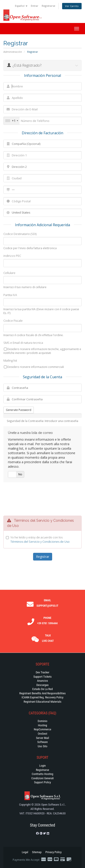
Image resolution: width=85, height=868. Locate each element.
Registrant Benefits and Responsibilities (42, 693)
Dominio (42, 721)
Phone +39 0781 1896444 (47, 621)
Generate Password (19, 410)
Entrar (35, 6)
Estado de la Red (43, 689)
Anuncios (43, 681)
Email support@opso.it (47, 603)
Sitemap (37, 852)
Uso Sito (42, 746)
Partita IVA (10, 295)
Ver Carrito (72, 6)
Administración (13, 52)
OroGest (43, 734)
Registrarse (49, 6)
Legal (25, 852)
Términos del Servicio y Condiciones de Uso (40, 542)
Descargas (42, 685)
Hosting (42, 725)
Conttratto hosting (42, 774)
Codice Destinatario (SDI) (20, 234)
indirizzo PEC (12, 256)
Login (42, 766)
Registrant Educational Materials (42, 702)
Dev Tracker (43, 672)
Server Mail (42, 738)
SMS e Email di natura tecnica (23, 343)
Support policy (42, 782)
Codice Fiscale (13, 321)
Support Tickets (42, 677)
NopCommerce (42, 729)
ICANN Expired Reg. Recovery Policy (42, 697)
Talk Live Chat (48, 638)
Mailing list (10, 360)
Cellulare (9, 273)
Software (43, 742)
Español (21, 6)
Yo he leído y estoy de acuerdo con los (40, 539)
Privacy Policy (53, 852)
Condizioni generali (42, 778)
